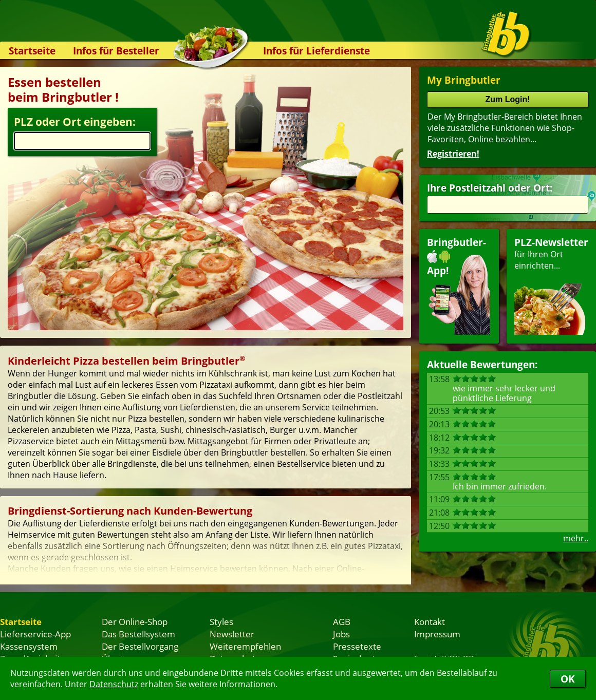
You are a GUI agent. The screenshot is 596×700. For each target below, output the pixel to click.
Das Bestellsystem (138, 634)
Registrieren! (453, 154)
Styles (221, 621)
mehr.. (576, 538)
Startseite (32, 51)
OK (568, 679)
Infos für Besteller (116, 51)
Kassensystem (29, 646)
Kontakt (430, 621)
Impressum (437, 634)
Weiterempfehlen (245, 646)
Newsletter (232, 634)
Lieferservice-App (35, 634)
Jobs (341, 634)
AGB (342, 621)
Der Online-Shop (135, 621)
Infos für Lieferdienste (316, 51)
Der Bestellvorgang (140, 646)
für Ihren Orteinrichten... (551, 285)
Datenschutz (114, 684)
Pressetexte (357, 646)
